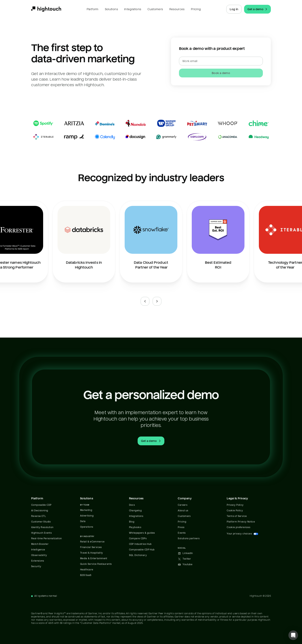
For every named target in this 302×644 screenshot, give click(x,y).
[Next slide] (157, 301)
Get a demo (258, 9)
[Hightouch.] (46, 9)
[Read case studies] (151, 130)
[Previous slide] (145, 301)
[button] (293, 635)
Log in (234, 9)
